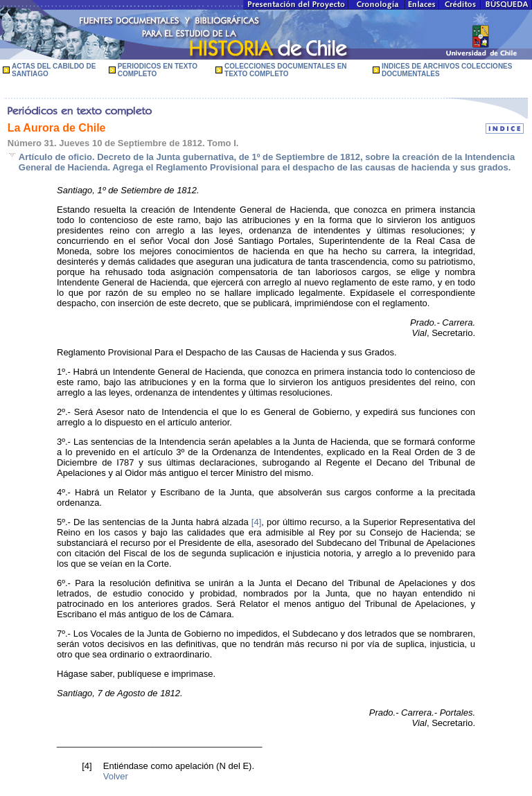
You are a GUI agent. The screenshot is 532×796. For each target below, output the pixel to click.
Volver (116, 776)
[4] (256, 522)
